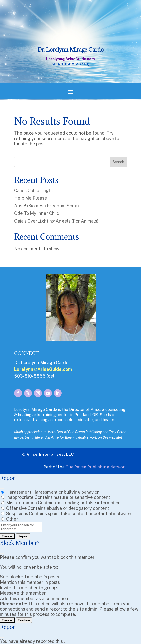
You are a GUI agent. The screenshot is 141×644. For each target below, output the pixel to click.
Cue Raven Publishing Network (96, 467)
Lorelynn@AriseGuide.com (70, 59)
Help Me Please (31, 198)
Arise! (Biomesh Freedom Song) (46, 206)
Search (118, 162)
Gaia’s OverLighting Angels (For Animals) (56, 221)
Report (23, 536)
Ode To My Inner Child (37, 213)
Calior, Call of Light (34, 191)
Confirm (24, 620)
